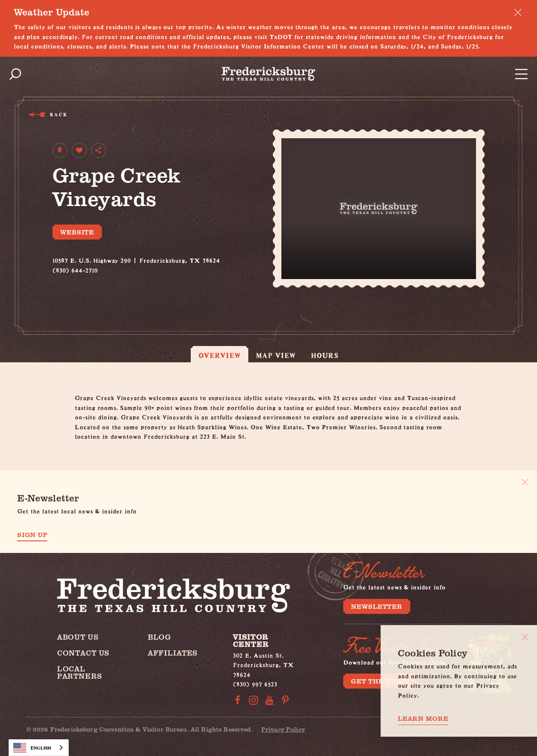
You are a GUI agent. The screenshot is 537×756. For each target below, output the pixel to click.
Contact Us (84, 653)
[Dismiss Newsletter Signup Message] (525, 482)
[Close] (525, 637)
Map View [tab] (276, 355)
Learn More (423, 718)
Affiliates (173, 653)
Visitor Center (250, 641)
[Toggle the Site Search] (15, 74)
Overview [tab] (220, 355)
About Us (78, 637)
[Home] (268, 74)
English (32, 748)
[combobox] (39, 748)
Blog (159, 637)
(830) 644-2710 (75, 269)
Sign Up (32, 535)
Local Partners (80, 672)
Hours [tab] (325, 355)
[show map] (60, 150)
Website (77, 232)
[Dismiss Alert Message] (518, 12)
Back (58, 114)
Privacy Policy (283, 729)
